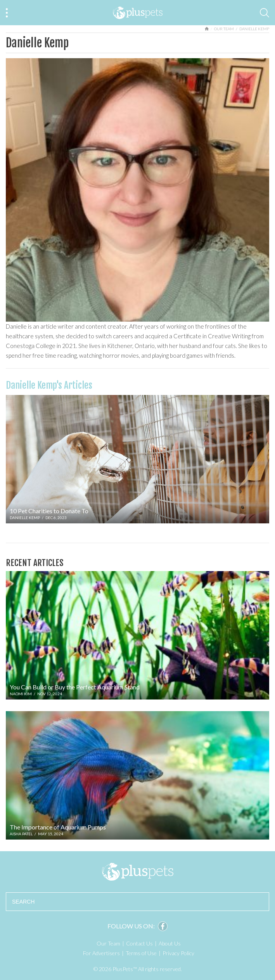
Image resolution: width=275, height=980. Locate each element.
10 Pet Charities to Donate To (49, 511)
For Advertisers (101, 953)
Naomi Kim (21, 694)
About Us (170, 943)
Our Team (224, 29)
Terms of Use (141, 953)
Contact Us (139, 943)
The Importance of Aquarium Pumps (58, 827)
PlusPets (137, 872)
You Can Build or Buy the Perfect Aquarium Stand (75, 687)
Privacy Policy (178, 953)
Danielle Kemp (25, 518)
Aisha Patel (21, 834)
